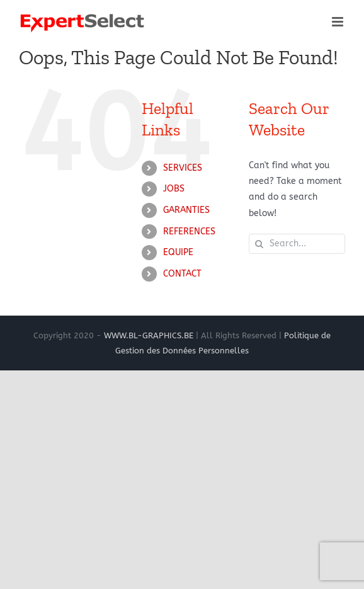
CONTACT (182, 274)
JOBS (174, 189)
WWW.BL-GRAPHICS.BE (149, 335)
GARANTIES (186, 210)
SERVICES (183, 168)
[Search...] (297, 244)
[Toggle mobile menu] (338, 22)
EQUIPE (178, 252)
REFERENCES (189, 232)
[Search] (259, 244)
